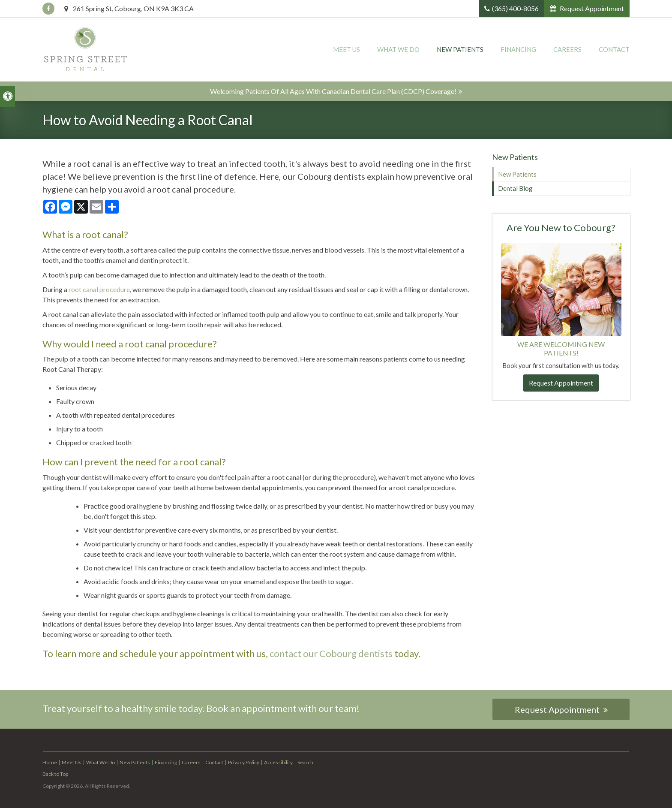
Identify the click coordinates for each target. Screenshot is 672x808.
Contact (614, 49)
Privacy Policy (244, 762)
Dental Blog (515, 188)
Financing (518, 49)
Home (50, 762)
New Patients (460, 49)
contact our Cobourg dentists (331, 653)
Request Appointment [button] (591, 8)
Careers (567, 49)
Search (305, 762)
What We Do (398, 49)
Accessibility (278, 762)
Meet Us (346, 49)
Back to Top (55, 774)
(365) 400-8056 (515, 8)
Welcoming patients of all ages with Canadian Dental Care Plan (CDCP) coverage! (333, 91)
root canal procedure (99, 289)
